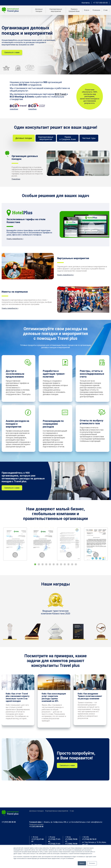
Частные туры (91, 139)
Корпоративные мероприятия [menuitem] (56, 10)
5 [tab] (50, 566)
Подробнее (16, 180)
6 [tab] (54, 566)
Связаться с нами (12, 53)
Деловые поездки (22, 139)
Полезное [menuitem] (96, 10)
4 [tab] (46, 566)
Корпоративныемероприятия (45, 139)
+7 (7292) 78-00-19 (71, 845)
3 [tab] (43, 566)
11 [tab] (72, 566)
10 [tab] (68, 566)
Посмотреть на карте (36, 824)
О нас (72, 811)
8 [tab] (61, 566)
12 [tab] (76, 566)
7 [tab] (57, 566)
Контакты (86, 3)
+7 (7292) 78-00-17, (71, 840)
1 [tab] (35, 566)
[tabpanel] (15, 545)
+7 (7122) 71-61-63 (54, 845)
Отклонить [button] (92, 863)
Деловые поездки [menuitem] (39, 10)
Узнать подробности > (15, 240)
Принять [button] (82, 863)
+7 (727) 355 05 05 (9, 822)
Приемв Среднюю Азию (68, 139)
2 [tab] (39, 566)
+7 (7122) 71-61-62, (54, 840)
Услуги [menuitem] (87, 10)
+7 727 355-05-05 (100, 3)
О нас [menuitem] (106, 10)
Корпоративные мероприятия (57, 811)
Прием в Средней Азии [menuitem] (74, 10)
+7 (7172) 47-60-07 (38, 840)
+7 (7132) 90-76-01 (89, 839)
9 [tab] (65, 566)
